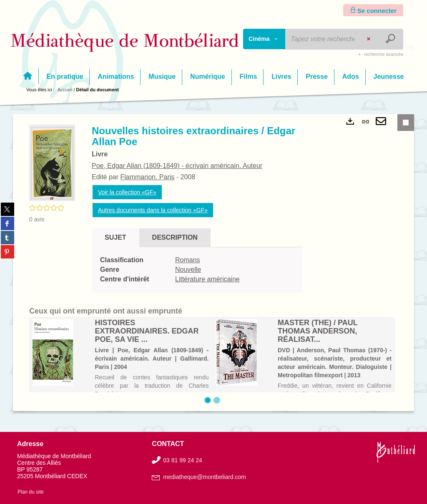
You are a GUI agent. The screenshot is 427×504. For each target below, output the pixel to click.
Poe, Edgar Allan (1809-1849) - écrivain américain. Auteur (177, 166)
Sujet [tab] (116, 237)
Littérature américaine (207, 279)
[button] (52, 162)
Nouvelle (188, 270)
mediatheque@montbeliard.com (205, 477)
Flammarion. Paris (147, 177)
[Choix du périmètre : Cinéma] (264, 39)
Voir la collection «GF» (127, 192)
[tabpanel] (197, 270)
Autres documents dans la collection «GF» (153, 210)
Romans (188, 260)
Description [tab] (175, 237)
